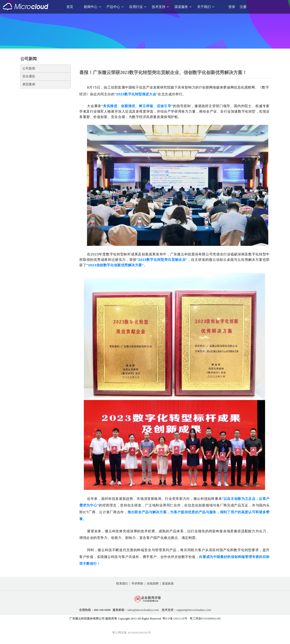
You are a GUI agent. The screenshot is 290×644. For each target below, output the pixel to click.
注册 (243, 7)
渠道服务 (183, 7)
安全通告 (29, 76)
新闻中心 (92, 7)
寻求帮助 (137, 584)
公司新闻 (29, 68)
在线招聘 (153, 584)
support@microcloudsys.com (194, 610)
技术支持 (160, 7)
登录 (232, 7)
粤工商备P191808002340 (205, 618)
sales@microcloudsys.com (143, 610)
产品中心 (115, 7)
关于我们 (206, 7)
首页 (70, 7)
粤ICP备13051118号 (175, 618)
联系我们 (122, 584)
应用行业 (138, 7)
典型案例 (29, 84)
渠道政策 (168, 584)
